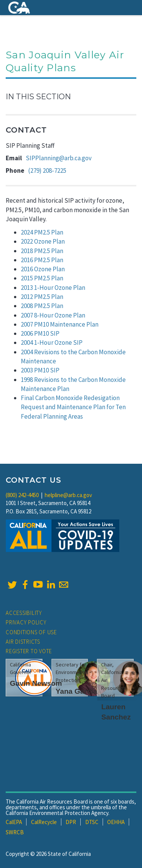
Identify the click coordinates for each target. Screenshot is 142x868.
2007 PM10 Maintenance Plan (60, 324)
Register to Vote (29, 651)
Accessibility (24, 613)
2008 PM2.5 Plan (42, 306)
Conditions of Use (31, 632)
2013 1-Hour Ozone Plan (53, 288)
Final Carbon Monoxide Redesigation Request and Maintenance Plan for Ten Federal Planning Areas (73, 407)
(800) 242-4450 (22, 495)
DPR (71, 822)
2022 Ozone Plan (43, 241)
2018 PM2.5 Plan (42, 251)
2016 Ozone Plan (43, 269)
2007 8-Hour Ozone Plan (53, 315)
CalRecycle (44, 822)
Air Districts (23, 642)
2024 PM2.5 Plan (42, 232)
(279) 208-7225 (47, 170)
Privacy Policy (26, 622)
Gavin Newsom (36, 683)
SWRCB (15, 832)
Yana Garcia (76, 691)
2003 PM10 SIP (40, 370)
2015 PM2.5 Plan (42, 278)
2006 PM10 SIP (40, 333)
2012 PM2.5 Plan (42, 297)
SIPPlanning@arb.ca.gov (59, 158)
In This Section (38, 97)
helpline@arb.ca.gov (68, 495)
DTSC (92, 822)
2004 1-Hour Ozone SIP (52, 343)
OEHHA (116, 822)
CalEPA (14, 822)
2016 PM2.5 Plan (42, 260)
